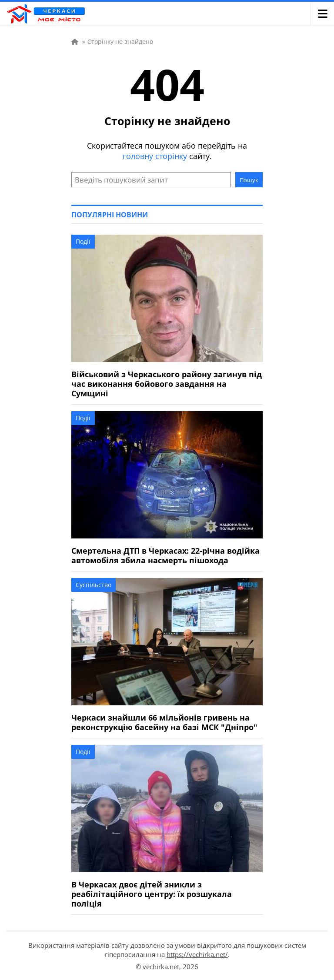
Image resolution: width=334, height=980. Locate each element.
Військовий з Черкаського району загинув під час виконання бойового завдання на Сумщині (167, 384)
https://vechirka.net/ (197, 954)
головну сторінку (155, 156)
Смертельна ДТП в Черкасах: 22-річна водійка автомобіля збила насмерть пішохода (165, 555)
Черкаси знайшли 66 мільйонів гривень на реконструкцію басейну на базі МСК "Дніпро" (164, 722)
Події (83, 241)
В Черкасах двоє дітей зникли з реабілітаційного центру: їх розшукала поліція (152, 894)
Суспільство (94, 585)
